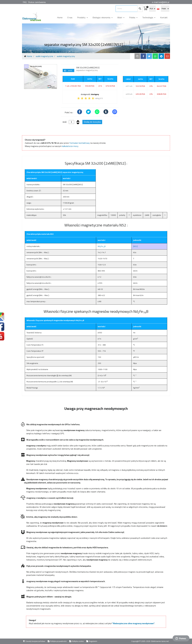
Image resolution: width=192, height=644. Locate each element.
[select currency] (152, 9)
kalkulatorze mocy (70, 146)
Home (60, 17)
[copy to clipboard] (137, 56)
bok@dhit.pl (164, 2)
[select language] (165, 9)
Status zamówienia (37, 2)
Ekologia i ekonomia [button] (102, 17)
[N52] (135, 246)
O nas (70, 17)
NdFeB (102, 246)
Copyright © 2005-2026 (141, 641)
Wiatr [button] (120, 17)
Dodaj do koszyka (92, 122)
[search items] (127, 9)
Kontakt (164, 17)
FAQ (25, 2)
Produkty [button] (82, 17)
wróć (68, 70)
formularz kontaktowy (80, 143)
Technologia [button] (148, 17)
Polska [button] (132, 17)
